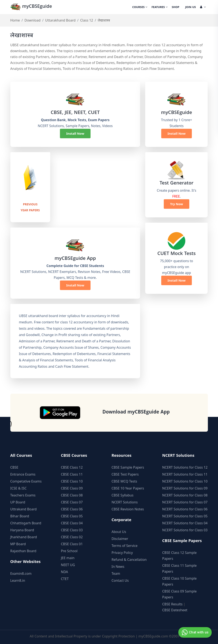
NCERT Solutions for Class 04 (185, 523)
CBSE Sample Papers (128, 467)
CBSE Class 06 (72, 509)
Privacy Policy (122, 552)
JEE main (68, 557)
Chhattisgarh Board (26, 523)
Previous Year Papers (30, 207)
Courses (140, 7)
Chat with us (194, 632)
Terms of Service (125, 545)
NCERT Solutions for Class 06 (185, 509)
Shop (176, 7)
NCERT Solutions (125, 502)
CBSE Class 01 (72, 544)
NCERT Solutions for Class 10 (185, 481)
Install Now (75, 133)
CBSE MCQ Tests (124, 481)
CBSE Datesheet (175, 610)
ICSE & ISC (19, 488)
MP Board (18, 544)
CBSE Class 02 (72, 537)
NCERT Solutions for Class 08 (185, 495)
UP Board (18, 502)
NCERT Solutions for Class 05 (185, 516)
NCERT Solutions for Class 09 (185, 488)
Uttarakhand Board (60, 20)
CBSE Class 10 (72, 481)
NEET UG (68, 564)
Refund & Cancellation (129, 559)
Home (15, 20)
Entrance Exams (23, 474)
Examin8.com (21, 573)
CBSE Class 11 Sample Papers (179, 568)
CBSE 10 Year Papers (128, 488)
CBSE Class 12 (72, 467)
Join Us (191, 7)
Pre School (69, 550)
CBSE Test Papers (125, 474)
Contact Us (120, 580)
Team (116, 573)
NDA (65, 571)
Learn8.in (18, 580)
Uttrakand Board (24, 509)
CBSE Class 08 (72, 495)
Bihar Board (20, 516)
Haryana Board (22, 530)
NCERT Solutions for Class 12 (185, 467)
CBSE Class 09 (72, 488)
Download (32, 20)
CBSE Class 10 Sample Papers (179, 581)
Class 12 (87, 20)
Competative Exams (26, 481)
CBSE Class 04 (72, 523)
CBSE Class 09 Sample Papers (179, 594)
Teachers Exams (23, 495)
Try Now (177, 204)
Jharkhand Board (24, 537)
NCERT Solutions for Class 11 (185, 474)
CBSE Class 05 (72, 516)
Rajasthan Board (23, 550)
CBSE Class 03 (72, 530)
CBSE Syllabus (123, 495)
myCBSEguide (32, 7)
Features (160, 7)
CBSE (14, 467)
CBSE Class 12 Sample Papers (179, 555)
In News (118, 566)
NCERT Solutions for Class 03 (185, 530)
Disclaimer (120, 538)
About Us (119, 531)
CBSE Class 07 (72, 502)
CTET (65, 578)
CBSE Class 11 (72, 474)
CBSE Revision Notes (128, 509)
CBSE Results (172, 604)
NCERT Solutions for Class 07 (185, 502)
